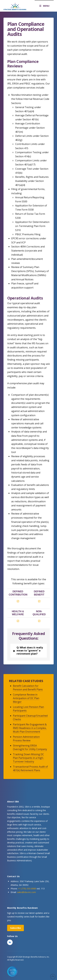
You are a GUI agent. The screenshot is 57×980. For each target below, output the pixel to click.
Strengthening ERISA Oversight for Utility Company (30, 747)
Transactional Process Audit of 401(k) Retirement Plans (30, 768)
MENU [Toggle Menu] (44, 6)
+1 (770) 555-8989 (27, 889)
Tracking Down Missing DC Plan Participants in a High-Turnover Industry (28, 758)
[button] (29, 651)
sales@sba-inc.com (26, 892)
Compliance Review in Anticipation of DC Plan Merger (26, 698)
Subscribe (16, 928)
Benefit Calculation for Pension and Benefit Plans (28, 688)
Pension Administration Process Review (26, 739)
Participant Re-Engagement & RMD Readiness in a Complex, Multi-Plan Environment (30, 728)
